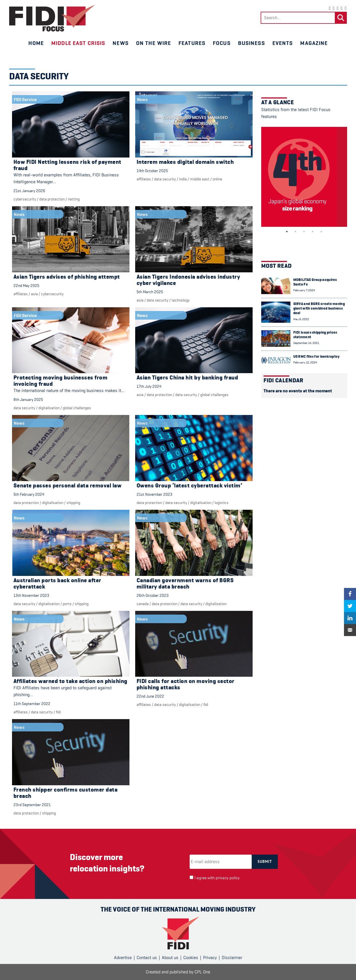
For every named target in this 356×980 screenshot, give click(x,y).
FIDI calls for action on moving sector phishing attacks (186, 684)
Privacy (210, 958)
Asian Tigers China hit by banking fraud (187, 378)
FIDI (58, 712)
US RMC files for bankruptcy (316, 356)
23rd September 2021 (32, 805)
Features (192, 43)
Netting (74, 199)
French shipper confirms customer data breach (66, 793)
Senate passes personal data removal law (68, 486)
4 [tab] (313, 232)
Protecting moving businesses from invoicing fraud (61, 381)
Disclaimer (232, 958)
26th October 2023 (153, 595)
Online (217, 179)
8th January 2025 (28, 400)
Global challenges (77, 408)
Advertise (123, 958)
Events (283, 43)
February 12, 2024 (305, 362)
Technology (181, 300)
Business (251, 43)
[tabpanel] (304, 177)
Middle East (200, 179)
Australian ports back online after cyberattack (57, 584)
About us (170, 958)
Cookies (191, 958)
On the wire (154, 43)
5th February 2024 (29, 494)
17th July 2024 (149, 386)
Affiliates (144, 179)
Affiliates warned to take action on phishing (70, 681)
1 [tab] (287, 232)
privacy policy (228, 878)
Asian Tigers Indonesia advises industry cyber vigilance (188, 280)
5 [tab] (321, 232)
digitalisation (49, 408)
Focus (222, 43)
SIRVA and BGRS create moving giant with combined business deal (319, 308)
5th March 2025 (150, 292)
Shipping (73, 503)
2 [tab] (296, 232)
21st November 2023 (155, 494)
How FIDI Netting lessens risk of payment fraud (67, 165)
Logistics (222, 503)
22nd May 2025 (26, 286)
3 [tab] (304, 232)
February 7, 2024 (304, 290)
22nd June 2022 (150, 696)
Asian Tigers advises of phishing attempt (67, 277)
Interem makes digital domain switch (185, 162)
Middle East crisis (78, 43)
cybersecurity (25, 199)
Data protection (52, 199)
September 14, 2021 (306, 343)
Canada (143, 604)
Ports (67, 604)
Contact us (147, 958)
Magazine (314, 43)
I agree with (217, 878)
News (120, 43)
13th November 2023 (31, 595)
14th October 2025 (152, 171)
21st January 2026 (29, 191)
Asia (34, 294)
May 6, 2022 (301, 319)
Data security (165, 179)
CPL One (202, 972)
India (183, 179)
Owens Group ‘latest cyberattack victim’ (190, 486)
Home (36, 43)
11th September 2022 (32, 704)
